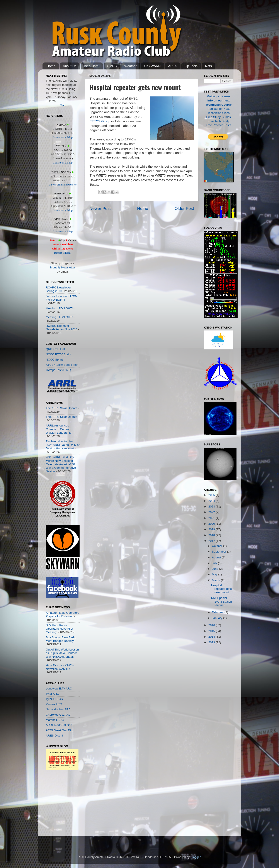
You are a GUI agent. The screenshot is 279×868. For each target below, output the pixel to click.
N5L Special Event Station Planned (222, 601)
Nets (208, 66)
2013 (212, 642)
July (215, 563)
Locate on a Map (63, 137)
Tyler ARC (52, 694)
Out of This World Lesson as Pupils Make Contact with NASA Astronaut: (62, 653)
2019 (212, 529)
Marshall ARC (55, 720)
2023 (212, 506)
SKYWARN (152, 66)
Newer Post (100, 208)
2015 (212, 631)
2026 (212, 495)
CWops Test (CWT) (58, 370)
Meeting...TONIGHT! (59, 308)
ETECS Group (100, 121)
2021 (212, 518)
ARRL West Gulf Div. (59, 730)
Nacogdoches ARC (58, 709)
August (217, 557)
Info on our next (219, 100)
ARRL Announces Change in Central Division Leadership (59, 429)
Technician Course (219, 105)
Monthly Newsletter (63, 267)
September (219, 552)
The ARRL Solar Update (61, 408)
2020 (212, 524)
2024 (212, 501)
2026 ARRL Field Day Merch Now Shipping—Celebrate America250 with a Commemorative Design (61, 464)
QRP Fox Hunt (55, 349)
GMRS (112, 66)
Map (63, 105)
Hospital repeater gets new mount (222, 589)
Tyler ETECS (54, 699)
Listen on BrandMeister (63, 185)
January (218, 618)
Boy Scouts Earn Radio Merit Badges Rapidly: (61, 639)
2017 (212, 541)
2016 (212, 625)
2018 (212, 535)
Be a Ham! (92, 66)
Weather (130, 66)
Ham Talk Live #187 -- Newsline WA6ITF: (60, 667)
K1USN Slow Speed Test (62, 365)
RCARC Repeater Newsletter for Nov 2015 (62, 328)
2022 (212, 512)
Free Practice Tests (219, 125)
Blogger (196, 857)
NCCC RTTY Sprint (59, 354)
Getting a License (219, 96)
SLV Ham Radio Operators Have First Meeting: (59, 629)
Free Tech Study (218, 121)
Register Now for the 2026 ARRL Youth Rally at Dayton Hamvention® (63, 445)
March (216, 580)
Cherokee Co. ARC (58, 715)
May (215, 574)
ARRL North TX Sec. (59, 725)
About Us (70, 66)
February (218, 612)
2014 (212, 637)
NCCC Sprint (54, 360)
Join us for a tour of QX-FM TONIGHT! (61, 298)
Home (51, 66)
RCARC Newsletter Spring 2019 (58, 289)
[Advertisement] (59, 804)
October (218, 546)
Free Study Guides (219, 117)
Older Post (184, 208)
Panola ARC (54, 704)
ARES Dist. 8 (54, 736)
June (215, 569)
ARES (173, 66)
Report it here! (63, 253)
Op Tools (191, 66)
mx (139, 840)
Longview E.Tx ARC (59, 689)
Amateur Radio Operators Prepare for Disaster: (63, 614)
